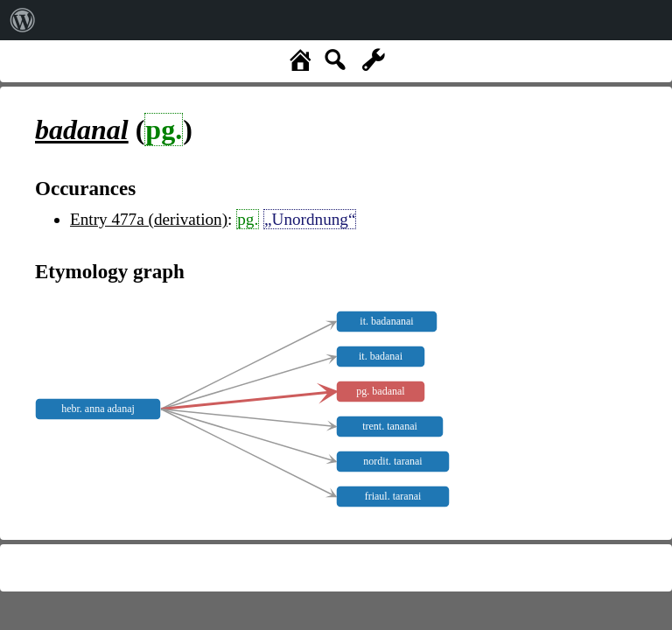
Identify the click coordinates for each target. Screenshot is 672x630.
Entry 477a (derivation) (149, 219)
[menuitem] (23, 20)
